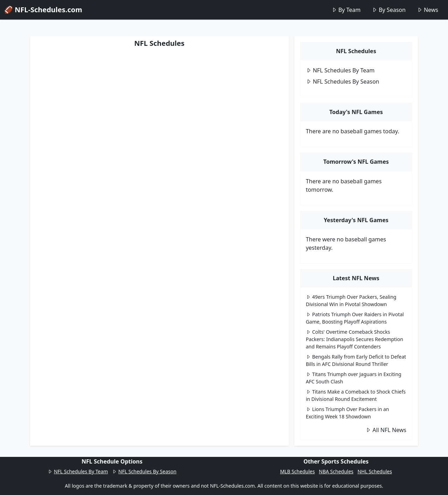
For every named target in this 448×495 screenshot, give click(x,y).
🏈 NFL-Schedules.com (43, 10)
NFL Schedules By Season (343, 82)
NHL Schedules (374, 471)
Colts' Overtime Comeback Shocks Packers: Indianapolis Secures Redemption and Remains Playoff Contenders (355, 339)
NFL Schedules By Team (340, 70)
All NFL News (386, 430)
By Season (389, 10)
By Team (346, 10)
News (428, 10)
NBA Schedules (336, 471)
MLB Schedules (297, 471)
